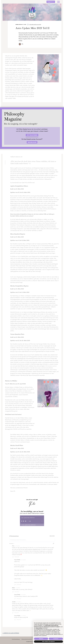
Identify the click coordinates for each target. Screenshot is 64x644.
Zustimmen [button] (56, 639)
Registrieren (51, 2)
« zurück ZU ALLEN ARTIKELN (11, 633)
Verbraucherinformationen (27, 639)
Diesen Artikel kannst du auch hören (35, 25)
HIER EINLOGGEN (32, 142)
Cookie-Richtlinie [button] (39, 628)
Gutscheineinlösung (16, 639)
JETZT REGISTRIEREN (32, 135)
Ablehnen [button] (41, 639)
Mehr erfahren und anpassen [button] (48, 641)
